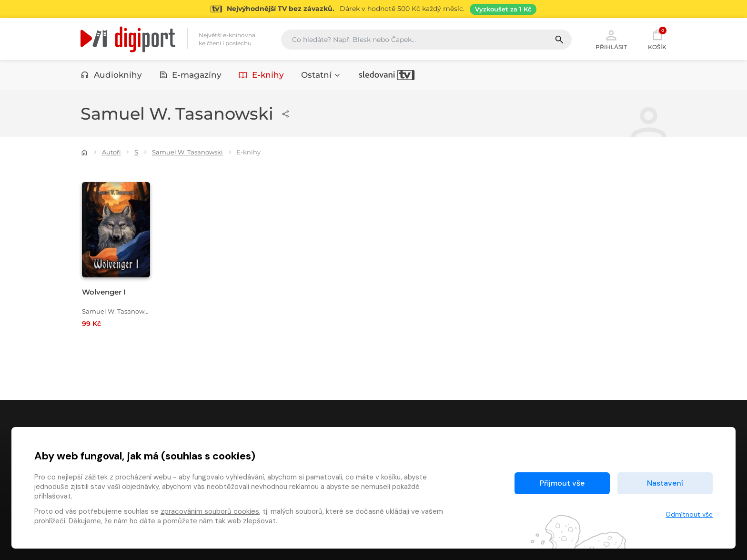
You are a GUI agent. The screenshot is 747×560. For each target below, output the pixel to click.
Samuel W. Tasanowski (187, 152)
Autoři (111, 152)
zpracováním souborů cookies (210, 511)
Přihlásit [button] (611, 39)
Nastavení (665, 483)
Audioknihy (111, 75)
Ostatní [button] (321, 75)
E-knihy (261, 75)
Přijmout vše (562, 483)
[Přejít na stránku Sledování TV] (373, 9)
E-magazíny (191, 75)
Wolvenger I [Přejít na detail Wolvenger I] (104, 292)
